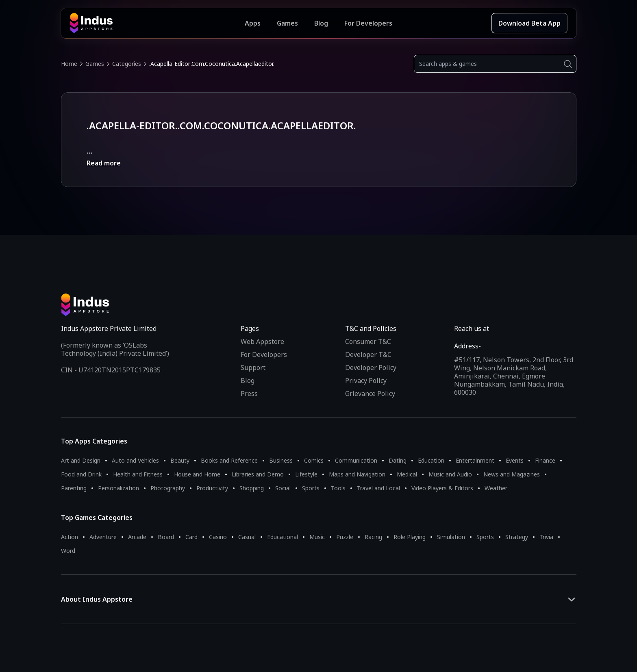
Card (191, 537)
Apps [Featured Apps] (253, 23)
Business (281, 460)
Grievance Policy (370, 394)
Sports (311, 488)
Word (68, 551)
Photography (168, 488)
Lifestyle (306, 474)
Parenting (74, 488)
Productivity (212, 488)
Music (317, 537)
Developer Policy (371, 368)
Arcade (137, 537)
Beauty (180, 460)
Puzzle (345, 537)
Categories (127, 64)
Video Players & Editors (442, 488)
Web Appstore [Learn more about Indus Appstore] (262, 341)
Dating (398, 460)
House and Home (197, 474)
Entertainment (475, 460)
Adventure (103, 537)
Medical (407, 474)
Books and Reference (229, 460)
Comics (314, 460)
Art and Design (81, 460)
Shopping (252, 488)
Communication (356, 460)
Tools (338, 488)
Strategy (517, 537)
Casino (218, 537)
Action (70, 537)
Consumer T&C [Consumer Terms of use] (368, 341)
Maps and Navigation (357, 474)
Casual (247, 537)
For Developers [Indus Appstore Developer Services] (368, 23)
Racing (373, 537)
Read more (104, 163)
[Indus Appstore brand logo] (158, 23)
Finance (545, 460)
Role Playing (410, 537)
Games (95, 64)
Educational (283, 537)
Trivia (546, 537)
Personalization (118, 488)
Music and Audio (450, 474)
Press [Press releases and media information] (249, 394)
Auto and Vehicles (135, 460)
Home (69, 64)
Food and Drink (81, 474)
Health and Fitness (138, 474)
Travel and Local (378, 488)
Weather (496, 488)
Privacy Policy (366, 381)
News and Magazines (512, 474)
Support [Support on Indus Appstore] (253, 368)
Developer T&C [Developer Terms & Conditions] (368, 354)
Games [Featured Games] (287, 23)
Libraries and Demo (258, 474)
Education (431, 460)
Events (515, 460)
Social (283, 488)
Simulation (451, 537)
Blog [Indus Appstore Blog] (321, 23)
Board (166, 537)
